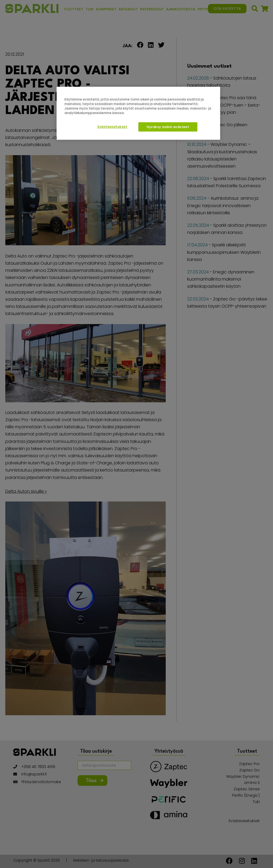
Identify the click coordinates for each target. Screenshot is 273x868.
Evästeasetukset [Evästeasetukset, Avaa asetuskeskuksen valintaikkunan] (112, 127)
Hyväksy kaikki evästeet (168, 127)
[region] (138, 113)
